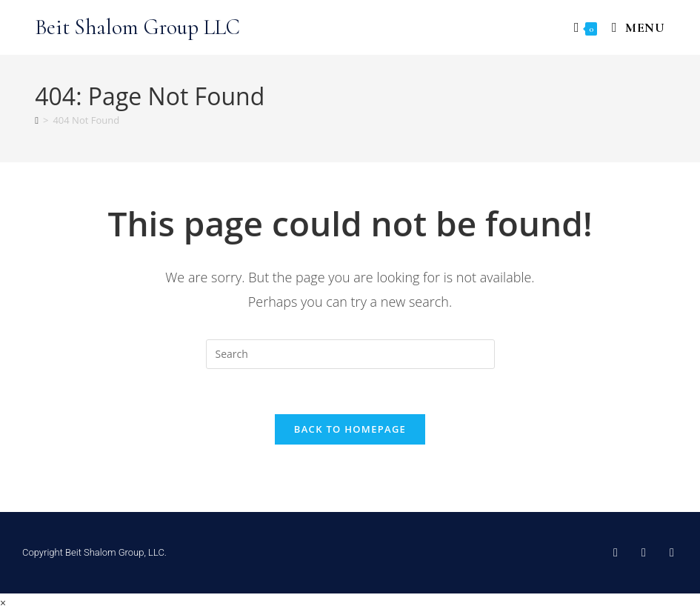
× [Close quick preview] (3, 603)
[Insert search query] (350, 354)
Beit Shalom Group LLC (137, 27)
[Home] (37, 120)
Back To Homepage (350, 429)
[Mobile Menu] (633, 27)
